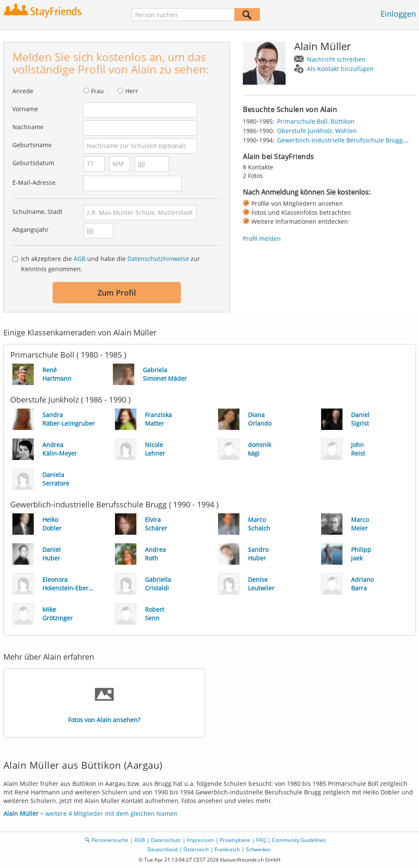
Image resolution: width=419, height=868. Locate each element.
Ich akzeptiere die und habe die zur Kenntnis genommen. (111, 264)
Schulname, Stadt (37, 212)
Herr (132, 91)
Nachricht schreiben (336, 59)
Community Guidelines (299, 840)
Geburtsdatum (33, 163)
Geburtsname (32, 145)
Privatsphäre (235, 840)
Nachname (28, 127)
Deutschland (162, 849)
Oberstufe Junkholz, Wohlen (317, 131)
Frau (97, 91)
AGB (80, 259)
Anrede (23, 91)
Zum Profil (117, 293)
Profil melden (262, 238)
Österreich (196, 849)
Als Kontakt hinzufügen (340, 69)
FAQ (261, 840)
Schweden (258, 849)
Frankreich (227, 849)
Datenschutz (166, 840)
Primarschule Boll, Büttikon (316, 121)
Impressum (200, 840)
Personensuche (110, 840)
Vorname (25, 109)
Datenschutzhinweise (158, 259)
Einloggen (398, 14)
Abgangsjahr (31, 230)
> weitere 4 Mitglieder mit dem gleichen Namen (90, 813)
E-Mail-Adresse (34, 182)
